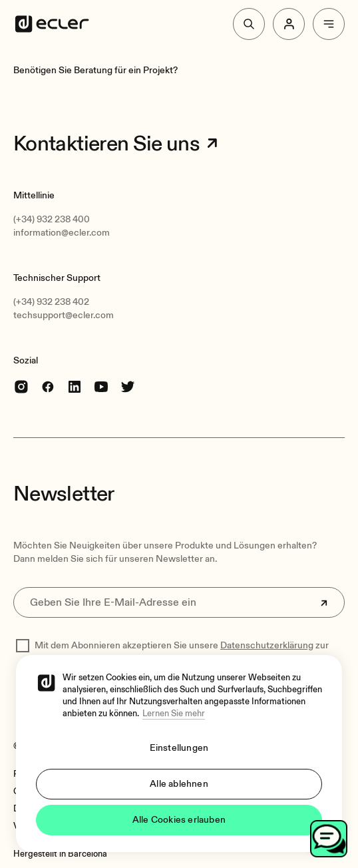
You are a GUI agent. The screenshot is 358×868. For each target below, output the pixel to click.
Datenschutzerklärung (267, 645)
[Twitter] (128, 386)
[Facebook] (48, 386)
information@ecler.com (62, 233)
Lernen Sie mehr (174, 714)
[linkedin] (75, 386)
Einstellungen (179, 748)
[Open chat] (329, 839)
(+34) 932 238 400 (52, 219)
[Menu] (329, 24)
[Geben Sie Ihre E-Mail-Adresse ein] (179, 602)
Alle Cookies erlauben (179, 820)
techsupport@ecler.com (64, 315)
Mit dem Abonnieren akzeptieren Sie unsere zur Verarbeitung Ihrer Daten (182, 652)
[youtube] (101, 386)
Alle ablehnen (179, 784)
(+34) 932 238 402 (51, 302)
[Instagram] (21, 386)
